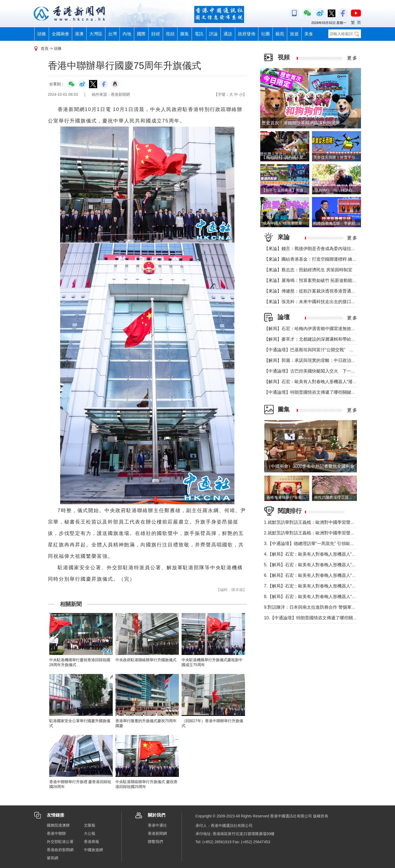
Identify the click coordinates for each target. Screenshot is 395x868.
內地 (127, 34)
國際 (141, 34)
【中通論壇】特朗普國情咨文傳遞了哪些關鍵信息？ (314, 392)
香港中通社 (157, 825)
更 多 (352, 58)
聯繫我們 (155, 842)
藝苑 (280, 34)
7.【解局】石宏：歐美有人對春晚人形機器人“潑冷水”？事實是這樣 (328, 586)
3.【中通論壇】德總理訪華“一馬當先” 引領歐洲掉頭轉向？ (320, 544)
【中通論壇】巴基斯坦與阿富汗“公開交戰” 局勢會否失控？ (322, 350)
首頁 (45, 48)
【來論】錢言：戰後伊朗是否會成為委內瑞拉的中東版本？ (321, 249)
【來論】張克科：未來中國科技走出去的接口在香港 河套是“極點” (327, 302)
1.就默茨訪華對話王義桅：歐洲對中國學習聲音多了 (314, 522)
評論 (213, 34)
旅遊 (294, 34)
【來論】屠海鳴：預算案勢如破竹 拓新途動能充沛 (313, 280)
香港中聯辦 (56, 833)
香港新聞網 (157, 833)
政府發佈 (247, 34)
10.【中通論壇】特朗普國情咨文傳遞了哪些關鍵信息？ (317, 618)
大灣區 (96, 34)
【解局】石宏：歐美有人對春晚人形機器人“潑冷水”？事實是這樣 (327, 382)
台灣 (112, 34)
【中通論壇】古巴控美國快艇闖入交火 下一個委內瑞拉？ (321, 371)
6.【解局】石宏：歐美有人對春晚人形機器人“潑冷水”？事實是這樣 (328, 575)
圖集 (185, 34)
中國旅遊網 (93, 850)
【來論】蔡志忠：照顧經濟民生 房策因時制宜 (308, 270)
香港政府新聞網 (60, 850)
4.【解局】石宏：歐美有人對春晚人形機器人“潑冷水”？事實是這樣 (328, 554)
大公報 (90, 833)
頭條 (42, 34)
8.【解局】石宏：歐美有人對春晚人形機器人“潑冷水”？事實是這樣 (328, 597)
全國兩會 (60, 34)
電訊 (199, 34)
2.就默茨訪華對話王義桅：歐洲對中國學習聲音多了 (314, 533)
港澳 (79, 34)
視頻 (170, 34)
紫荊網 (53, 858)
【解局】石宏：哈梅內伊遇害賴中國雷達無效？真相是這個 (321, 329)
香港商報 (91, 842)
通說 (228, 34)
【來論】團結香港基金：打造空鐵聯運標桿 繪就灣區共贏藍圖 (323, 259)
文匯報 (90, 825)
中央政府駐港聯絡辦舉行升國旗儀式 (146, 660)
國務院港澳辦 (58, 825)
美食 (309, 34)
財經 (156, 34)
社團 (265, 34)
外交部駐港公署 (60, 842)
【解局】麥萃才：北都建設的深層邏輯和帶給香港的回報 (319, 339)
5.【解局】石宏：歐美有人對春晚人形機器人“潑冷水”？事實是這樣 (328, 565)
